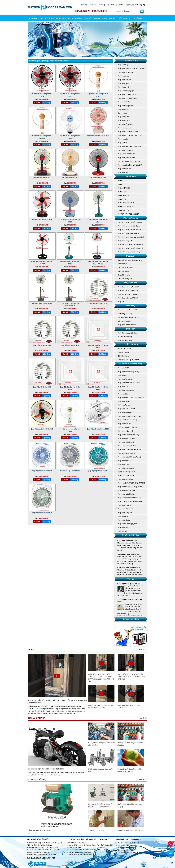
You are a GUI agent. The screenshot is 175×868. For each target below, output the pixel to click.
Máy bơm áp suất (124, 120)
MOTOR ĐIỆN (61, 18)
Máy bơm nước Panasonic (127, 98)
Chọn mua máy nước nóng (127, 541)
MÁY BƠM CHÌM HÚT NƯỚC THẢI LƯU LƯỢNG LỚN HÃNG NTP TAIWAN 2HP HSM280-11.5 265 (101, 678)
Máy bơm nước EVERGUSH (128, 154)
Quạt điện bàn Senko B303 (42, 178)
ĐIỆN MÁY (113, 18)
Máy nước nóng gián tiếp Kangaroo (131, 252)
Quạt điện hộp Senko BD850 (42, 513)
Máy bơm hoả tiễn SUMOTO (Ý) (129, 498)
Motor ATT (122, 181)
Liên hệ (120, 5)
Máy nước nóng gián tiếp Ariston (129, 233)
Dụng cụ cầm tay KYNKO (127, 472)
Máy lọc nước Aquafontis (127, 325)
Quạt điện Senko (124, 275)
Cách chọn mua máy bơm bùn (129, 568)
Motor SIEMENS (124, 188)
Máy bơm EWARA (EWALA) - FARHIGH (132, 483)
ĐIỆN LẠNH (123, 18)
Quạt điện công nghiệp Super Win (130, 260)
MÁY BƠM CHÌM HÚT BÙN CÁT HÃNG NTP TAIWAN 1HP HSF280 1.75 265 (131, 677)
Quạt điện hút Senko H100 (98, 303)
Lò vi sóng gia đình (125, 321)
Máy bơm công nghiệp (126, 91)
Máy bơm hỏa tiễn (125, 102)
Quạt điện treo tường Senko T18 (42, 429)
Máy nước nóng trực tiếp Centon (130, 226)
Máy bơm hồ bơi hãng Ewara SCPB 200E (129, 707)
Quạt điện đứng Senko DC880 (42, 303)
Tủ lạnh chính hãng (125, 337)
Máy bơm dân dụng (125, 83)
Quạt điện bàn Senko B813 (98, 178)
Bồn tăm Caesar (124, 356)
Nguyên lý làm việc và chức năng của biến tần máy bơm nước (101, 805)
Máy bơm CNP (123, 172)
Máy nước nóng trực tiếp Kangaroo (130, 248)
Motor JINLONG (124, 210)
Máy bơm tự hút (124, 87)
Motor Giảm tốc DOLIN (126, 203)
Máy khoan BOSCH (125, 461)
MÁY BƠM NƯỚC (47, 18)
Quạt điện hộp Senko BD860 (70, 471)
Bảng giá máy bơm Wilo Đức (40, 830)
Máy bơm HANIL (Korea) (127, 438)
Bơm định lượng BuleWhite (128, 427)
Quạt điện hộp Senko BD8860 (98, 471)
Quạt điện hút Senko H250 (42, 387)
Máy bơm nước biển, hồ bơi (128, 132)
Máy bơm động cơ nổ (126, 106)
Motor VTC (122, 199)
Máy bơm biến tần (124, 169)
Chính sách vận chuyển (126, 848)
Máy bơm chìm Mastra (126, 390)
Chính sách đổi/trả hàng (126, 850)
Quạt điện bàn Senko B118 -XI (42, 220)
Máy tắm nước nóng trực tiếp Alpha (131, 244)
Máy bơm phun (123, 76)
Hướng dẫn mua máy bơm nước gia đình (130, 744)
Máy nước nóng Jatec (126, 241)
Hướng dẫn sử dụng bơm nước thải (101, 770)
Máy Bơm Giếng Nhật (126, 431)
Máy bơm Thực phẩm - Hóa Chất (130, 135)
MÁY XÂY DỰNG (100, 18)
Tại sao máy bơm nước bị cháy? (129, 554)
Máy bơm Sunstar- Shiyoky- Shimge (131, 487)
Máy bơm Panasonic (125, 379)
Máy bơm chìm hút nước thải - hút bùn (132, 69)
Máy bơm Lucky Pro (125, 513)
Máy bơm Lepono (124, 401)
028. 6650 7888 (52, 847)
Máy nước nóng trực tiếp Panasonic (131, 222)
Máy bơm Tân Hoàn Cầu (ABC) (129, 383)
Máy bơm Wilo (123, 516)
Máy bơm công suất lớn (126, 158)
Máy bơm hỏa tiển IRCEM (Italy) (129, 450)
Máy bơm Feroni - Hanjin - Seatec (130, 416)
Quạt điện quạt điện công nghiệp (41, 61)
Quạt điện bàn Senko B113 (70, 178)
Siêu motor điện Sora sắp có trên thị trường (46, 769)
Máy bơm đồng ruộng (126, 124)
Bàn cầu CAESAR (125, 349)
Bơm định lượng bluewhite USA (129, 161)
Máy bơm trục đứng (125, 128)
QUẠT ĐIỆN (88, 18)
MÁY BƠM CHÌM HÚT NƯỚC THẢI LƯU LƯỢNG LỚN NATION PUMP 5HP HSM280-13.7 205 (57, 702)
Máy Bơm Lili (123, 531)
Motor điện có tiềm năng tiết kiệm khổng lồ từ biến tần (130, 770)
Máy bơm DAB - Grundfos (127, 409)
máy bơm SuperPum (125, 479)
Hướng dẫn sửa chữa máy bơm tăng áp (130, 805)
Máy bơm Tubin (124, 109)
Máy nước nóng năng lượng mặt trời (131, 237)
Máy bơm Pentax (124, 405)
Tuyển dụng (130, 5)
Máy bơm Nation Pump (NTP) (129, 372)
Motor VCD (122, 184)
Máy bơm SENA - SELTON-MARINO (131, 398)
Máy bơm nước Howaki (126, 442)
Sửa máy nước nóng (96, 830)
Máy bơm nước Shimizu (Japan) (129, 457)
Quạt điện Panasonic (125, 268)
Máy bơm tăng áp (124, 65)
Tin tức (101, 5)
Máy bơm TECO (124, 368)
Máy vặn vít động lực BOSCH (129, 294)
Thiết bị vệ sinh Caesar (126, 476)
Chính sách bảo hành (125, 845)
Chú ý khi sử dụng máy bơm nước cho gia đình (102, 744)
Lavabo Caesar (123, 352)
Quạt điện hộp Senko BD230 (42, 471)
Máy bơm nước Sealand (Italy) (129, 435)
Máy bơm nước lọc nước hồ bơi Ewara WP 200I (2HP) (101, 707)
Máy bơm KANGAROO (126, 468)
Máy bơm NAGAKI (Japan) (128, 420)
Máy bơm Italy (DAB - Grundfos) (129, 146)
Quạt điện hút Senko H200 (70, 345)
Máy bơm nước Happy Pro (127, 524)
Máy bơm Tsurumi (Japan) (127, 490)
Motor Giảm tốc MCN (126, 207)
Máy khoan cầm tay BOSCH (128, 291)
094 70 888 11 (40, 847)
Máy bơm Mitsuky (124, 424)
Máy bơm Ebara (124, 394)
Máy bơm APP (123, 387)
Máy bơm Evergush (125, 412)
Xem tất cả (143, 649)
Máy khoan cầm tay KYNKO (128, 298)
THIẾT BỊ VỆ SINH (135, 18)
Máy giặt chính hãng (125, 340)
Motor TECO (123, 192)
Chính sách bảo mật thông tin (128, 853)
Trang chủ (34, 18)
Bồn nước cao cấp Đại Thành (128, 360)
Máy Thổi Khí (123, 143)
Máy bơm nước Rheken (126, 494)
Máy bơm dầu (123, 139)
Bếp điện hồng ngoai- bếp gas (129, 317)
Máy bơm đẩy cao (124, 80)
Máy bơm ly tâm (124, 117)
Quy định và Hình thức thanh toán (129, 843)
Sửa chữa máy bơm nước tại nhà (130, 830)
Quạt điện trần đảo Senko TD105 (98, 429)
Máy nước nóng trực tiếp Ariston (129, 230)
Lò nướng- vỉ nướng (125, 314)
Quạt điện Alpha (124, 271)
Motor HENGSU (124, 195)
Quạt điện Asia (123, 264)
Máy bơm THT (123, 375)
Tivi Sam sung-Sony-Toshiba (128, 310)
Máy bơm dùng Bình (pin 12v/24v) (130, 165)
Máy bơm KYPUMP (125, 505)
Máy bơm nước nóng (125, 150)
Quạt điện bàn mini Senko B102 (98, 136)
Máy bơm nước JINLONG (127, 446)
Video (113, 5)
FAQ (107, 5)
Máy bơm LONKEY (125, 464)
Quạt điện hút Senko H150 (42, 345)
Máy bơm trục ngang (125, 72)
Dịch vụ (93, 5)
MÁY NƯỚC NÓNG (75, 18)
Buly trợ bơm (123, 113)
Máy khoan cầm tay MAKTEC (128, 287)
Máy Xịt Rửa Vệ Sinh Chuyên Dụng (131, 501)
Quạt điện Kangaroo (125, 279)
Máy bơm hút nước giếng (127, 94)
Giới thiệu (85, 5)
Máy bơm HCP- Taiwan (126, 509)
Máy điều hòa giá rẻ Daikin (127, 333)
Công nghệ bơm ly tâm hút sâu (129, 584)
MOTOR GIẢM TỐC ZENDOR (129, 214)
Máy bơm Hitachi (124, 520)
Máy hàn (121, 302)
